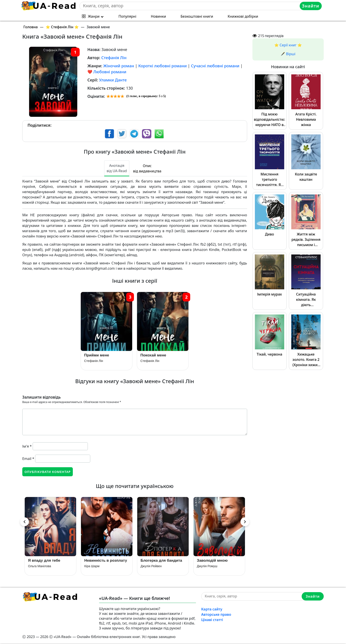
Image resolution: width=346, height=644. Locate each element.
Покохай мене (153, 355)
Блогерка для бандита (161, 561)
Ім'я (27, 446)
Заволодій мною (212, 561)
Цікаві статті (212, 620)
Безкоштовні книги (197, 16)
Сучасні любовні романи (215, 66)
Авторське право (216, 615)
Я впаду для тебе (44, 561)
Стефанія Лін (114, 58)
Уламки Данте (113, 80)
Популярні (127, 16)
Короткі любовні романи (163, 66)
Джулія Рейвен (151, 566)
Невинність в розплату (106, 561)
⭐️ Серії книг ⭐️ (288, 45)
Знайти (311, 6)
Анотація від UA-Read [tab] (117, 168)
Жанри (94, 16)
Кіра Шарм (92, 566)
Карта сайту (212, 609)
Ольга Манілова (39, 566)
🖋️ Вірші (288, 54)
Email (28, 459)
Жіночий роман (119, 66)
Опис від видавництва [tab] (147, 168)
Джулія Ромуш (207, 566)
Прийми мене (97, 355)
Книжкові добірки (243, 16)
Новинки (159, 16)
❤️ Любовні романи (107, 72)
